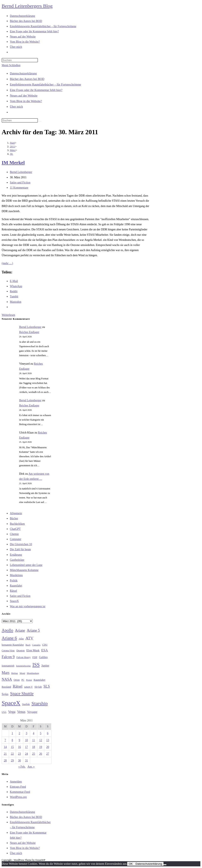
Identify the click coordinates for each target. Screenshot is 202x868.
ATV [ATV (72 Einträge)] (29, 638)
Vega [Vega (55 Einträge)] (12, 712)
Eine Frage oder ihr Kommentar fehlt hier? (36, 90)
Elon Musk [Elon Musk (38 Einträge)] (33, 650)
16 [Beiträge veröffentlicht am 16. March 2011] (19, 747)
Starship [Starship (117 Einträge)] (40, 703)
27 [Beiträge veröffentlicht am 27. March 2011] (48, 754)
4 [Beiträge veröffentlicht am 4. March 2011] (33, 733)
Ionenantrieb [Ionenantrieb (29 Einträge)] (8, 666)
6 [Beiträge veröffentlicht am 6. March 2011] (48, 733)
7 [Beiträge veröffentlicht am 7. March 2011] (5, 740)
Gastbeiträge (17, 560)
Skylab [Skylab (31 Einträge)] (38, 687)
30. (11, 154)
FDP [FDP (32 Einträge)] (35, 657)
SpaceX (14, 601)
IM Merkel (13, 163)
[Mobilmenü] (11, 65)
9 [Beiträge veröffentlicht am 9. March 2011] (19, 740)
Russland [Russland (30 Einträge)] (6, 687)
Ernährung (16, 555)
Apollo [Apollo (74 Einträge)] (7, 630)
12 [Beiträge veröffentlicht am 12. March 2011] (41, 740)
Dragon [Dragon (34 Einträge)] (20, 650)
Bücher (14, 518)
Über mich (16, 107)
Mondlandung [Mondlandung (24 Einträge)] (33, 673)
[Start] (12, 143)
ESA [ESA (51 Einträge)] (44, 650)
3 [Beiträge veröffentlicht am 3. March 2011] (27, 733)
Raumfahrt (16, 586)
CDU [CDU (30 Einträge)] (45, 645)
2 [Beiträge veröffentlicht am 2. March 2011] (19, 733)
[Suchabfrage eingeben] (20, 60)
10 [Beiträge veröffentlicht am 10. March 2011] (26, 740)
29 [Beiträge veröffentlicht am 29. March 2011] (12, 760)
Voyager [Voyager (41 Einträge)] (32, 712)
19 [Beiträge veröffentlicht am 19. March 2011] (41, 747)
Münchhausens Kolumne (24, 570)
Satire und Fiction (20, 183)
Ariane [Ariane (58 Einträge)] (20, 630)
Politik (14, 581)
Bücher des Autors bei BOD (27, 79)
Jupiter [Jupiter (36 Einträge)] (45, 666)
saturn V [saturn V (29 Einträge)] (28, 687)
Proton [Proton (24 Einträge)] (29, 680)
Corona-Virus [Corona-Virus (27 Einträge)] (8, 651)
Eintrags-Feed (18, 787)
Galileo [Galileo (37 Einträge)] (43, 657)
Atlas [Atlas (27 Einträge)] (21, 639)
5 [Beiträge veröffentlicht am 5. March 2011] (41, 733)
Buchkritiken (17, 524)
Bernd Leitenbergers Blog (27, 6)
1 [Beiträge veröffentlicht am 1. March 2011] (12, 733)
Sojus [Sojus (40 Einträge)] (5, 694)
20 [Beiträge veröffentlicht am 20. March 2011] (48, 747)
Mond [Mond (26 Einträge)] (22, 673)
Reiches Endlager (29, 332)
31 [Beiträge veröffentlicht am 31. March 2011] (26, 760)
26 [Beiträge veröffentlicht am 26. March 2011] (41, 754)
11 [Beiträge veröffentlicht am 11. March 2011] (33, 740)
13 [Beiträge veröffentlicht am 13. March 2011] (48, 740)
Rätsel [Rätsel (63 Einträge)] (18, 686)
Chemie (14, 534)
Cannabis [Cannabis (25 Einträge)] (36, 645)
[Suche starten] (40, 121)
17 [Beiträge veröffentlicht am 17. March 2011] (26, 747)
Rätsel (13, 591)
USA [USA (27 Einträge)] (4, 712)
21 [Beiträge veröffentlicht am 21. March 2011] (5, 754)
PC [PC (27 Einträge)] (23, 680)
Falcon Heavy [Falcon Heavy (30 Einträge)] (24, 657)
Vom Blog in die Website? (26, 101)
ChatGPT (15, 529)
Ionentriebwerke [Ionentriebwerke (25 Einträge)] (23, 666)
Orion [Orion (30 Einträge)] (17, 680)
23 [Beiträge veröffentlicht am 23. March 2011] (19, 754)
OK (131, 864)
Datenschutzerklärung (23, 73)
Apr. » (31, 767)
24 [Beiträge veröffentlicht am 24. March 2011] (26, 754)
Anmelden (16, 782)
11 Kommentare (19, 188)
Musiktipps (16, 575)
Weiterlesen (8, 315)
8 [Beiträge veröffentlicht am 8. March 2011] (12, 740)
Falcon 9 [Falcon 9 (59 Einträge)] (8, 657)
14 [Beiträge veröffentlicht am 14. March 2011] (5, 747)
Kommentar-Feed (20, 792)
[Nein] (165, 865)
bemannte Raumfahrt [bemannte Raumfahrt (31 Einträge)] (13, 645)
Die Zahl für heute (20, 549)
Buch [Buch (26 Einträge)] (28, 645)
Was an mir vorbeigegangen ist (28, 606)
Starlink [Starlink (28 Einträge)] (26, 704)
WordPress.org (18, 797)
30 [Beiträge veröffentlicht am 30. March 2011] (19, 760)
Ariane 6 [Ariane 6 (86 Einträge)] (9, 638)
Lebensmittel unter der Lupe (26, 565)
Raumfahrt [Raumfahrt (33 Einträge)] (39, 680)
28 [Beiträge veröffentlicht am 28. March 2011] (5, 760)
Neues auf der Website (24, 96)
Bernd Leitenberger (21, 172)
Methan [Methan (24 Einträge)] (15, 673)
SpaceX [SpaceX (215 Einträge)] (11, 703)
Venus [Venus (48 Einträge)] (21, 712)
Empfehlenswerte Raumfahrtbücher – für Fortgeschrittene (45, 84)
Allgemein (16, 513)
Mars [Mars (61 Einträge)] (6, 673)
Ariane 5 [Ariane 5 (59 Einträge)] (33, 630)
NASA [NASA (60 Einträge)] (7, 679)
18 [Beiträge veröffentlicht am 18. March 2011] (34, 747)
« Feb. (22, 767)
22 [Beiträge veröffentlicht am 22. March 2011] (12, 754)
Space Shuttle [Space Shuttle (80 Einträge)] (22, 694)
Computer (16, 539)
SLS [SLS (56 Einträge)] (47, 686)
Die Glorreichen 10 (21, 544)
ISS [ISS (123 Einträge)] (36, 665)
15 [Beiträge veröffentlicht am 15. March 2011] (12, 747)
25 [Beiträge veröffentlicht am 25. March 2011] (34, 754)
